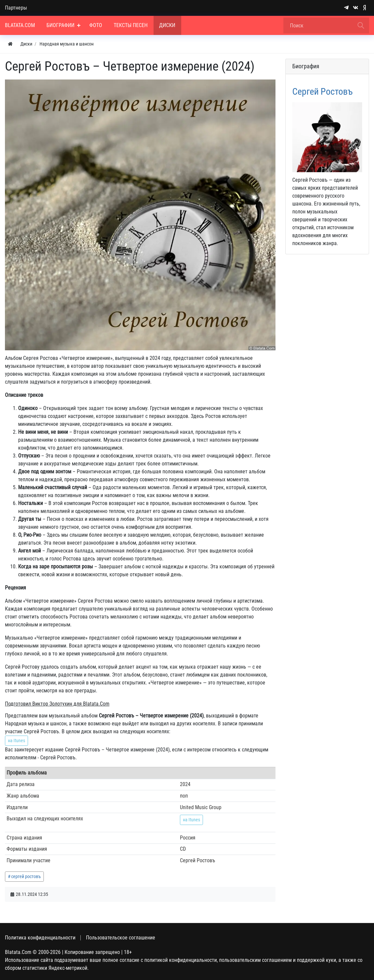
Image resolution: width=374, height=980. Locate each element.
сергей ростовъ (26, 876)
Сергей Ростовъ (322, 92)
